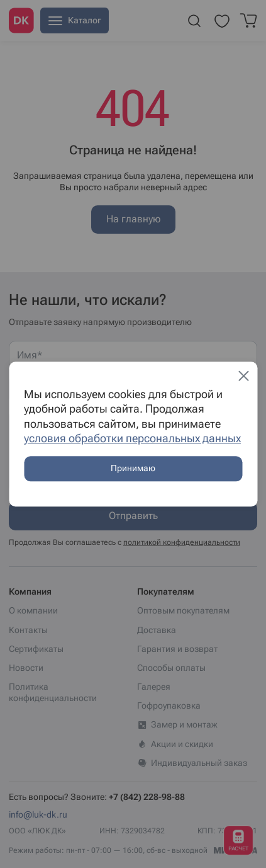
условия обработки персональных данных (132, 438)
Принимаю (133, 469)
